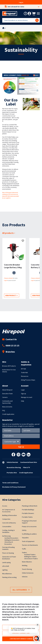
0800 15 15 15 (11, 345)
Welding (25, 565)
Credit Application (8, 414)
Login (23, 390)
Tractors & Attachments (30, 545)
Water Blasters (27, 562)
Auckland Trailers (30, 555)
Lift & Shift (6, 566)
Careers (5, 397)
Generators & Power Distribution (9, 558)
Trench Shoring (27, 569)
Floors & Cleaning (8, 553)
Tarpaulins (25, 538)
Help (23, 401)
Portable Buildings (28, 510)
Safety (24, 530)
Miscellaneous (7, 574)
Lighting (5, 570)
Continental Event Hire (29, 462)
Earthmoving (6, 536)
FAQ (4, 410)
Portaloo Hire (12, 473)
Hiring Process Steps (28, 380)
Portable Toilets (27, 517)
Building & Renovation (10, 515)
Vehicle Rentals (12, 462)
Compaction (6, 519)
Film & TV (26, 467)
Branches (9, 352)
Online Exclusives (28, 573)
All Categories (21, 590)
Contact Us (9, 339)
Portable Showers (28, 513)
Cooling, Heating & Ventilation (8, 531)
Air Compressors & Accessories (9, 511)
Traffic (24, 549)
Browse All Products (9, 366)
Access (5, 506)
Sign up (24, 394)
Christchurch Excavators (9, 543)
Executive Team (7, 394)
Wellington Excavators (12, 540)
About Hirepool (7, 390)
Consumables (7, 526)
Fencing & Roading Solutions (8, 548)
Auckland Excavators (11, 538)
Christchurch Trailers (31, 559)
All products (9, 233)
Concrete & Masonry (9, 523)
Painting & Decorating (9, 577)
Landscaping (6, 562)
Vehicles (25, 577)
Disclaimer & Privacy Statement (14, 487)
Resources (25, 376)
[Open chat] (36, 638)
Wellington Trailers (30, 557)
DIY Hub (24, 369)
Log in (21, 2)
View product (11, 296)
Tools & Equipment (28, 541)
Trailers (24, 553)
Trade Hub (24, 372)
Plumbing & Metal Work (30, 506)
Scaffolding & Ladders (29, 534)
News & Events (7, 407)
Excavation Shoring (14, 467)
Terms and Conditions (10, 483)
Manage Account (27, 397)
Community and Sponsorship (7, 402)
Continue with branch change (21, 639)
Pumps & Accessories (29, 526)
